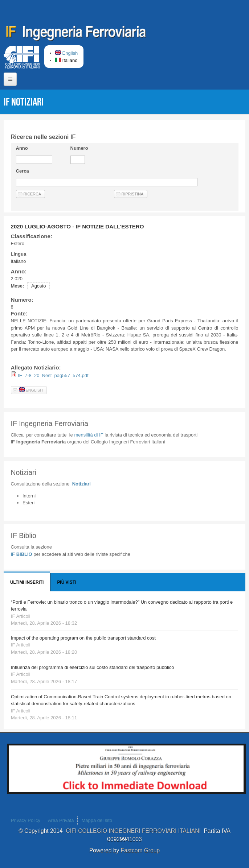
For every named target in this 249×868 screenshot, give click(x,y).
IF (89, 435)
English (66, 53)
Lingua (19, 254)
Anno (22, 148)
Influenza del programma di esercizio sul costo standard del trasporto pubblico (92, 667)
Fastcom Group (140, 850)
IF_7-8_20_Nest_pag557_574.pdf (53, 375)
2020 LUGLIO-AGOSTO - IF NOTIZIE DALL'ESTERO (77, 226)
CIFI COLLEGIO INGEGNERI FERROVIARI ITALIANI (135, 831)
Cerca (23, 171)
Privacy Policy (26, 820)
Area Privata (61, 820)
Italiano (66, 60)
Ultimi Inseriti (27, 582)
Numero (79, 148)
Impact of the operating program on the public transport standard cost (83, 638)
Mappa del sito (97, 820)
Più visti (67, 582)
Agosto (38, 286)
